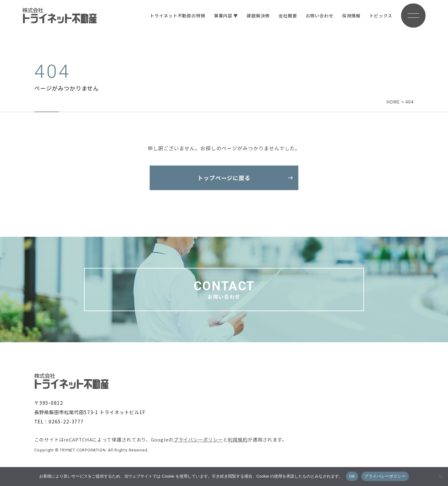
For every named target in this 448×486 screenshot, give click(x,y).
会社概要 (287, 16)
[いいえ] (440, 476)
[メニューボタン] (413, 16)
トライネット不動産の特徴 (177, 16)
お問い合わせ (319, 16)
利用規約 (238, 440)
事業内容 (223, 16)
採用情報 (351, 16)
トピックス (380, 16)
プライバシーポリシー (198, 440)
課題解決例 (258, 16)
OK (352, 476)
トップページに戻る (224, 178)
